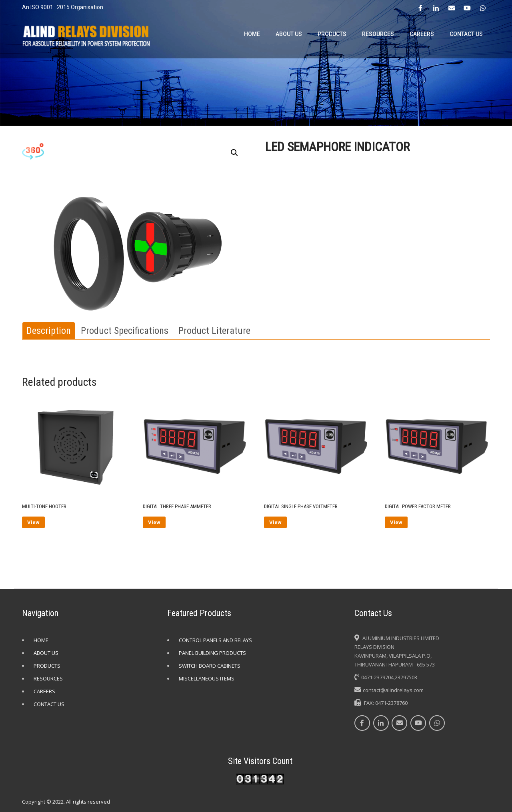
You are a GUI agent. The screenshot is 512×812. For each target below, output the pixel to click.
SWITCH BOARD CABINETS (210, 666)
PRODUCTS (332, 34)
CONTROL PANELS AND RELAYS (215, 640)
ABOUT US (289, 34)
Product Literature (214, 331)
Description (49, 331)
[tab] (49, 331)
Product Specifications (125, 331)
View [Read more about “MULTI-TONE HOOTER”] (33, 522)
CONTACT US (466, 34)
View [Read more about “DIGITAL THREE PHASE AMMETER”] (154, 522)
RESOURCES (378, 34)
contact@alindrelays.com (393, 690)
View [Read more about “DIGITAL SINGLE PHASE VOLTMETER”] (275, 522)
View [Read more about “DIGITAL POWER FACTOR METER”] (396, 522)
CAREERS (422, 34)
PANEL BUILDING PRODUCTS (212, 653)
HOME (252, 34)
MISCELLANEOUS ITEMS (207, 678)
